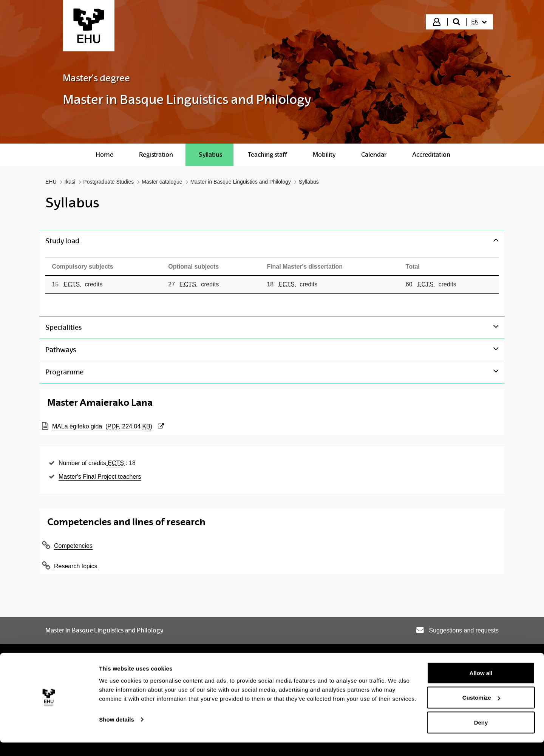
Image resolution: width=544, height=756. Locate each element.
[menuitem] (479, 22)
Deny (481, 736)
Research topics (76, 565)
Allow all (481, 686)
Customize (481, 711)
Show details (117, 733)
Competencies (73, 544)
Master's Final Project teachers (100, 475)
